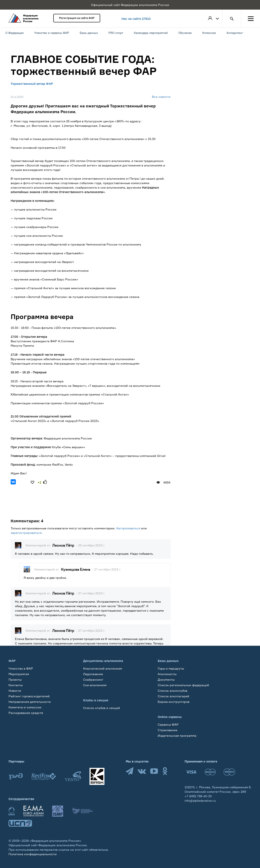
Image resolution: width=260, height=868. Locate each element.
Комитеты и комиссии (25, 707)
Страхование (168, 730)
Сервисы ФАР (168, 724)
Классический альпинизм (103, 668)
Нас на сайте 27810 (136, 19)
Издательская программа (177, 736)
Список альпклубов (173, 691)
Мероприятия (19, 674)
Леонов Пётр (63, 545)
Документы (166, 680)
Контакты (16, 685)
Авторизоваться (128, 528)
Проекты (15, 680)
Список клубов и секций (102, 708)
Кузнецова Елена (76, 569)
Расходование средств (26, 713)
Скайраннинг (93, 680)
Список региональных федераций (183, 685)
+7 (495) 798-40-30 (198, 796)
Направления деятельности (30, 702)
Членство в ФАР (21, 668)
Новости (15, 691)
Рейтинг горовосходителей (29, 696)
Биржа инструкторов (174, 702)
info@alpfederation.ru (200, 801)
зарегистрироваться (26, 533)
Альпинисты (167, 674)
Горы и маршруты (171, 668)
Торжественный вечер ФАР (32, 84)
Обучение (16, 718)
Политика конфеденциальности (33, 854)
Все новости (161, 97)
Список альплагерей (173, 696)
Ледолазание (93, 674)
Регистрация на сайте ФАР (77, 18)
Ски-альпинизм (95, 685)
